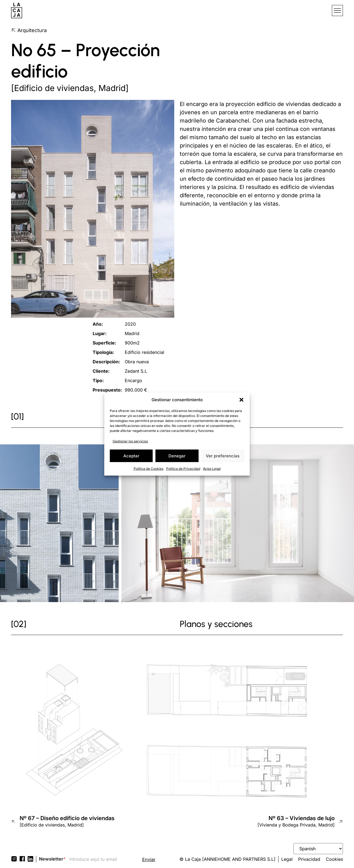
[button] (241, 400)
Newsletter (52, 859)
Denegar (177, 456)
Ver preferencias (223, 456)
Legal (287, 859)
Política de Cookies (149, 469)
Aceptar (131, 456)
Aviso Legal (212, 469)
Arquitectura (29, 30)
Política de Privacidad (183, 469)
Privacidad (309, 859)
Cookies (334, 859)
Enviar (149, 860)
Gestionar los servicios (130, 441)
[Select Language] (318, 849)
